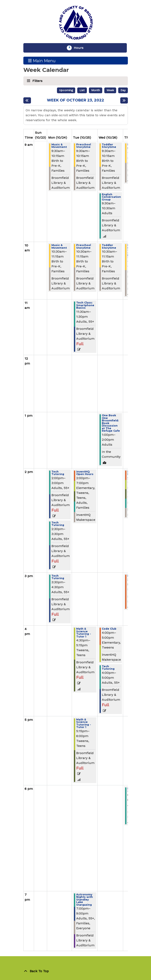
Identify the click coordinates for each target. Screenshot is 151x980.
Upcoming (66, 90)
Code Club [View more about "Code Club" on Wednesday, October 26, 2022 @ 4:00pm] (109, 629)
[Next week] (124, 100)
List (82, 90)
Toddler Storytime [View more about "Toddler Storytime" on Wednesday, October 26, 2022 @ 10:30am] (109, 247)
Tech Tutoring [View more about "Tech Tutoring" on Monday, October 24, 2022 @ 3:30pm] (58, 577)
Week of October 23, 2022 (75, 100)
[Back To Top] (76, 971)
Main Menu (42, 61)
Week (110, 90)
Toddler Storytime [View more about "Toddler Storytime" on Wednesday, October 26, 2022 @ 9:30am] (109, 146)
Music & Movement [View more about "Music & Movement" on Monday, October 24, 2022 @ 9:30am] (59, 146)
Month (96, 90)
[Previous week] (27, 100)
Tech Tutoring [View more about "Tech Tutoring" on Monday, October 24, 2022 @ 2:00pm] (58, 473)
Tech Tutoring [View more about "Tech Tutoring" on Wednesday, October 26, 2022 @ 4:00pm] (108, 668)
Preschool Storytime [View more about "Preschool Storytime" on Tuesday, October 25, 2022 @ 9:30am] (84, 146)
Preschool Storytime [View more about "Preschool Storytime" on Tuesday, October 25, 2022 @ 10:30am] (84, 247)
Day (123, 90)
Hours (81, 48)
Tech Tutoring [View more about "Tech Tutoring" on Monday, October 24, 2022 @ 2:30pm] (58, 524)
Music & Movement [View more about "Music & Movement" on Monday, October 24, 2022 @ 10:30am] (59, 247)
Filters (37, 81)
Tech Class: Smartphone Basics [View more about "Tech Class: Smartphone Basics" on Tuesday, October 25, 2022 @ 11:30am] (85, 305)
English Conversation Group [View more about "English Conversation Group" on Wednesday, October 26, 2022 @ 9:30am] (111, 197)
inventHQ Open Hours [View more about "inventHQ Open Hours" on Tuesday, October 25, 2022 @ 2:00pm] (85, 473)
